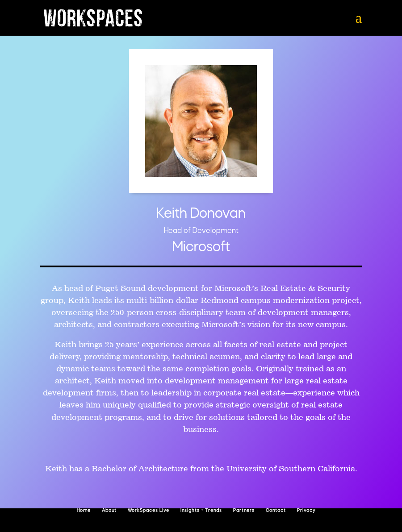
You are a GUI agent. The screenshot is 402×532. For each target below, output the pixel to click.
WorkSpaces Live (149, 511)
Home (84, 511)
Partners (244, 511)
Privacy (306, 511)
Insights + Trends (201, 511)
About (109, 511)
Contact (276, 511)
